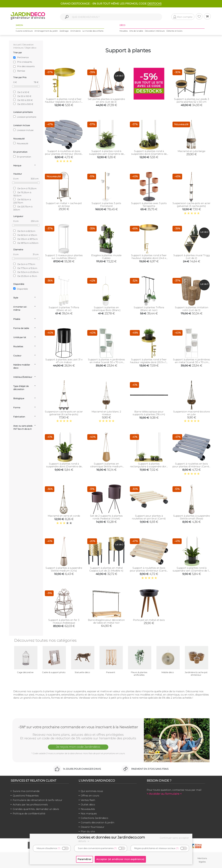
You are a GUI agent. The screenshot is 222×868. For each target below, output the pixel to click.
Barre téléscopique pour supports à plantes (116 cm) (149, 413)
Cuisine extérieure (24, 31)
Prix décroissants (26, 66)
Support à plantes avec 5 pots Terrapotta (149, 205)
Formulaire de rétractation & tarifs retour (38, 800)
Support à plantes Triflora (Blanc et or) (64, 309)
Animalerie (76, 31)
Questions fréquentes (26, 796)
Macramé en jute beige (191, 151)
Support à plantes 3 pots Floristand (106, 205)
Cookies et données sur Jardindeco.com (111, 837)
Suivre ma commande (26, 791)
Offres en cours (90, 796)
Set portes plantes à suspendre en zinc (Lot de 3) (106, 100)
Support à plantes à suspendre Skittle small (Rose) (191, 517)
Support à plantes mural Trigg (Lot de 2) (192, 257)
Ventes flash (88, 800)
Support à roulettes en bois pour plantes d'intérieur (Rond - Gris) (64, 154)
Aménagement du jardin (46, 31)
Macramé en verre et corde (64, 516)
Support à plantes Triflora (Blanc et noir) (149, 309)
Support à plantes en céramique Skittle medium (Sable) (106, 466)
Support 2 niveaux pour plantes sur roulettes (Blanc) (64, 257)
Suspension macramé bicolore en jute (191, 413)
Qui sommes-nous (92, 791)
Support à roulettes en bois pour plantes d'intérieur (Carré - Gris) (191, 466)
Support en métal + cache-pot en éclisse (64, 205)
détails (84, 841)
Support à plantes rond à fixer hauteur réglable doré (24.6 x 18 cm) (64, 102)
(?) (59, 848)
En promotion (22, 157)
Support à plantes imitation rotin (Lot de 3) (192, 309)
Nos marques (89, 813)
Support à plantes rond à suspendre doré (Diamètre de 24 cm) (149, 154)
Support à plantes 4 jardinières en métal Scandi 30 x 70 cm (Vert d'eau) (106, 362)
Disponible (21, 289)
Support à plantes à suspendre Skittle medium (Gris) (64, 569)
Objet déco (31, 48)
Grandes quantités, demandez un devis (36, 809)
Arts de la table (136, 31)
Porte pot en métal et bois (149, 620)
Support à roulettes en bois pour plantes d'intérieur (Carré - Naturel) (149, 571)
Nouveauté (21, 143)
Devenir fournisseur (93, 827)
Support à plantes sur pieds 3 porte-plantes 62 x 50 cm (192, 100)
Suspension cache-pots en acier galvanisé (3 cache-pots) (191, 205)
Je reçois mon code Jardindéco (78, 747)
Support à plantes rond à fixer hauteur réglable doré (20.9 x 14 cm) (149, 362)
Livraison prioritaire (25, 117)
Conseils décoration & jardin (97, 822)
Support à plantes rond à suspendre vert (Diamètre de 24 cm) (106, 154)
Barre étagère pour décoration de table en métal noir (106, 621)
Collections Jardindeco (94, 818)
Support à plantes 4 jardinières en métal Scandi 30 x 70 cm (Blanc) (191, 362)
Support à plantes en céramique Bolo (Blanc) (106, 309)
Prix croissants (25, 62)
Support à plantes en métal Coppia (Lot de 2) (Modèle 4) (106, 569)
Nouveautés (88, 809)
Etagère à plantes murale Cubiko (106, 257)
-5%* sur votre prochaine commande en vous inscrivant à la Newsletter (78, 727)
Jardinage (64, 31)
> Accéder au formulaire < (164, 794)
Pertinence (23, 57)
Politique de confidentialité (29, 813)
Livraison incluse (23, 130)
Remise (21, 71)
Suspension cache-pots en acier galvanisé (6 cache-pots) (64, 413)
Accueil (17, 45)
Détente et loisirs (174, 31)
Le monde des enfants (93, 31)
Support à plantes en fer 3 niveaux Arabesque (64, 621)
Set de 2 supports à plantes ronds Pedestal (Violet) (106, 517)
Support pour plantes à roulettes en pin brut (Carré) (149, 517)
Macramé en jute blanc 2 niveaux (106, 413)
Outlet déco (88, 805)
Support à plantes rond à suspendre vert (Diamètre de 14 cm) (191, 571)
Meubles (124, 31)
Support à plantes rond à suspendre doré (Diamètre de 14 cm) (64, 466)
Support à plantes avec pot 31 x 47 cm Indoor (64, 361)
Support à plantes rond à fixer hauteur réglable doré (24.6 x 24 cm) (149, 258)
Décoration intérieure (155, 31)
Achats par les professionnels (30, 805)
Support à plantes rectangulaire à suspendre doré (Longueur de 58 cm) (149, 466)
